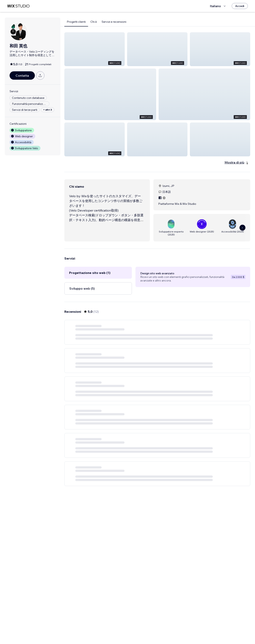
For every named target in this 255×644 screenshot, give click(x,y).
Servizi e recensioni (114, 22)
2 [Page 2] (161, 629)
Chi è (94, 22)
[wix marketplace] (18, 6)
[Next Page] (168, 629)
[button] (95, 49)
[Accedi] (240, 6)
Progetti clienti (76, 22)
